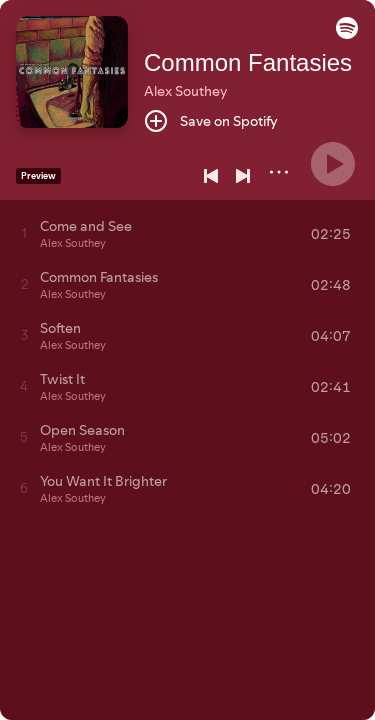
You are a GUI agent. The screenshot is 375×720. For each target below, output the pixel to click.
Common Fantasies (248, 62)
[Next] (243, 176)
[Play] (333, 164)
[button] (347, 34)
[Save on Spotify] (211, 121)
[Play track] (24, 233)
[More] (279, 172)
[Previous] (211, 176)
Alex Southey (185, 91)
